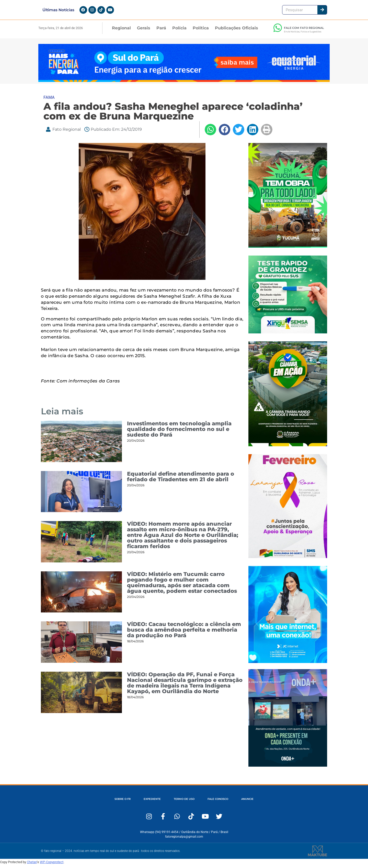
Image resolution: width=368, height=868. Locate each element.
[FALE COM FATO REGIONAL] (278, 31)
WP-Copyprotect (52, 865)
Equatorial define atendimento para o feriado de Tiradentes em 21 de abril (181, 480)
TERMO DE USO (184, 802)
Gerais (144, 31)
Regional (121, 31)
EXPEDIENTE (146, 802)
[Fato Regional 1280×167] (184, 84)
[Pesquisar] (322, 11)
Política (201, 31)
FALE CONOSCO (223, 802)
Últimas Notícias (58, 11)
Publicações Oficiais (237, 31)
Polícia (179, 31)
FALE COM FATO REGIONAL (304, 31)
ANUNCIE (259, 802)
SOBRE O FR (111, 802)
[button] (210, 133)
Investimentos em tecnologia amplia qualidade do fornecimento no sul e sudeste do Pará (179, 432)
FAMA (49, 100)
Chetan (32, 865)
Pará (161, 31)
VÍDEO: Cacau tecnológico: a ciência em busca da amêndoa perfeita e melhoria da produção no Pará (184, 633)
